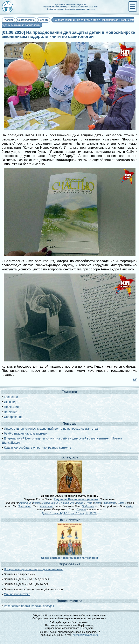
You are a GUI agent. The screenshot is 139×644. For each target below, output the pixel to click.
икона (37, 503)
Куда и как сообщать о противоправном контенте (38, 448)
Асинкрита (68, 503)
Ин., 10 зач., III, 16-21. (84, 513)
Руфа (89, 503)
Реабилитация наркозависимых (26, 434)
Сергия (81, 509)
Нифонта (88, 506)
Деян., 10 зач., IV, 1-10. (56, 513)
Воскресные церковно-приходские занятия (33, 569)
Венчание (11, 412)
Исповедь (11, 402)
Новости (43, 20)
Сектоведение (26, 20)
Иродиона (25, 503)
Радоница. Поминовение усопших (76, 499)
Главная (9, 20)
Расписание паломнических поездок (29, 606)
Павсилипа (25, 506)
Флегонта (110, 503)
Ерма (121, 503)
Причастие (11, 407)
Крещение (11, 397)
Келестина (46, 506)
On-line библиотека (17, 594)
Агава (46, 503)
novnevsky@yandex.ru (85, 635)
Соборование (13, 417)
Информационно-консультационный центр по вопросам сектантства (51, 429)
